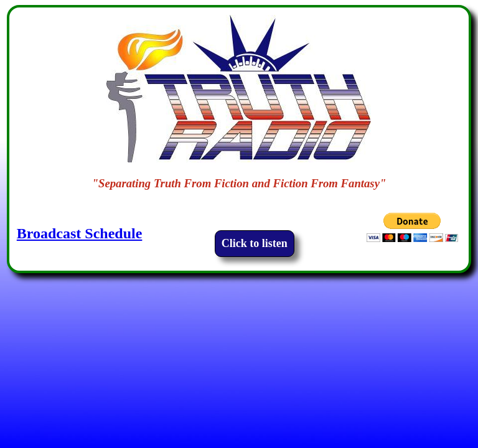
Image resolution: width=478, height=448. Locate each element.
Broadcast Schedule (80, 233)
